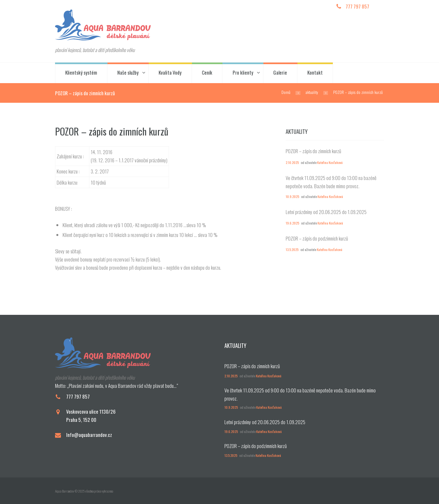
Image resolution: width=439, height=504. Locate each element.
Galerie (280, 72)
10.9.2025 (292, 196)
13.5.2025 (292, 249)
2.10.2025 (292, 162)
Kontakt (315, 72)
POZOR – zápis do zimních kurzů (313, 151)
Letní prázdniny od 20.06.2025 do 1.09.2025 (326, 212)
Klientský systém (81, 72)
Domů (286, 92)
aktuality (312, 92)
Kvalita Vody (170, 72)
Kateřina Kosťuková (330, 162)
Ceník (207, 72)
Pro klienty (243, 72)
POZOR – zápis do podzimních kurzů (317, 238)
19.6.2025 (292, 223)
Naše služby (128, 72)
